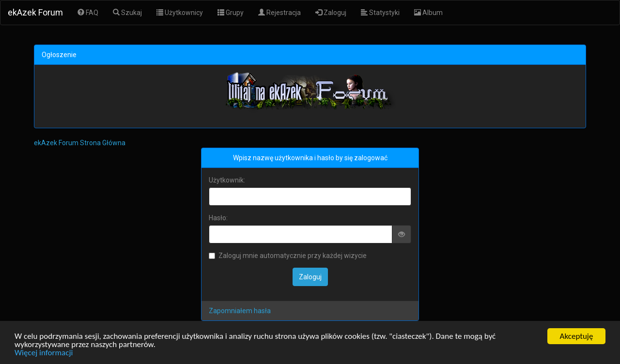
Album (428, 13)
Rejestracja (279, 13)
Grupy (231, 13)
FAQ (88, 13)
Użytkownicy (180, 13)
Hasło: (218, 218)
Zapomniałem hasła (240, 311)
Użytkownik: (227, 180)
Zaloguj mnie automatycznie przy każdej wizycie (288, 256)
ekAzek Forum (35, 12)
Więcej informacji (44, 353)
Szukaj (127, 13)
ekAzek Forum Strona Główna (80, 143)
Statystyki (380, 13)
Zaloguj (331, 13)
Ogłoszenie (59, 55)
